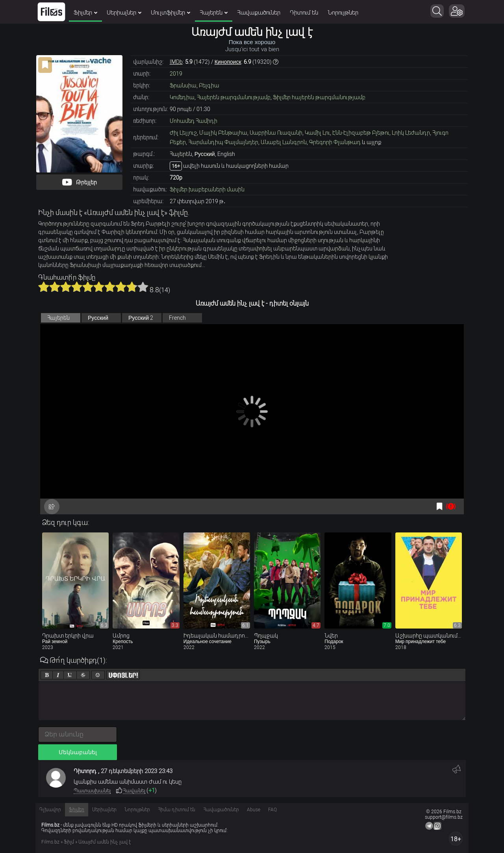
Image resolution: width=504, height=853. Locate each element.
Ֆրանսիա (183, 85)
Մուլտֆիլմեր (170, 13)
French (177, 318)
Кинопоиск (228, 62)
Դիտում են (304, 13)
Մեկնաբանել (78, 752)
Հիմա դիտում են (177, 810)
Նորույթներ (343, 13)
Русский (98, 318)
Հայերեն (214, 13)
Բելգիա (209, 85)
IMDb (176, 62)
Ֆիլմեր (85, 13)
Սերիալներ (124, 13)
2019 (176, 74)
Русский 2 (141, 318)
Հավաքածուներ (259, 13)
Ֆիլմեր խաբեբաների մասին (207, 189)
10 (143, 287)
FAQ (272, 810)
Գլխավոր (50, 810)
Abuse (254, 810)
